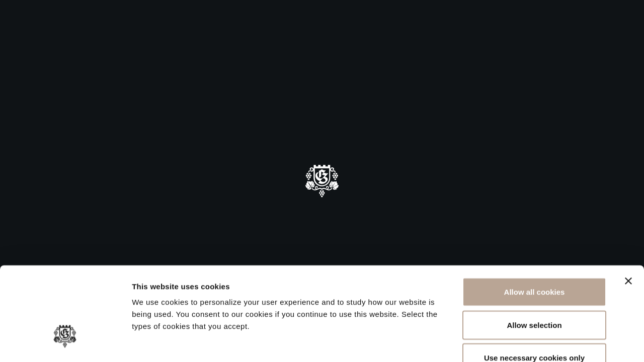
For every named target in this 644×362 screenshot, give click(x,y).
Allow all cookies (535, 230)
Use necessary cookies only (534, 296)
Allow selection (534, 263)
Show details (528, 342)
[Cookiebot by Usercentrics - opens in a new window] (65, 342)
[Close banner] (628, 219)
